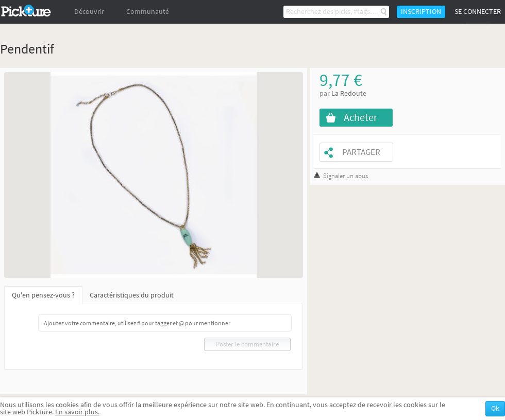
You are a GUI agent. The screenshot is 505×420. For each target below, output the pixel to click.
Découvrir (89, 12)
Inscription (421, 12)
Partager (361, 152)
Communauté (148, 12)
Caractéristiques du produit (132, 295)
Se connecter (478, 12)
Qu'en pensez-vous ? (43, 295)
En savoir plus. (77, 412)
